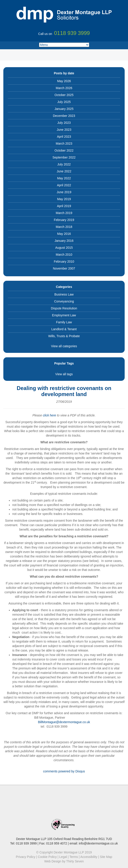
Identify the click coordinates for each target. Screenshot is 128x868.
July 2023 (64, 123)
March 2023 (64, 144)
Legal (63, 857)
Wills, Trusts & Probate (64, 336)
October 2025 (64, 95)
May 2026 (64, 81)
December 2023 (64, 116)
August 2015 (64, 248)
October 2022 (64, 150)
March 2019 (64, 213)
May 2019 (64, 199)
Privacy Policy (26, 857)
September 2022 (64, 157)
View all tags (64, 374)
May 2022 (64, 178)
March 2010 (64, 255)
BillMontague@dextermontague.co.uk (64, 722)
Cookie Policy (47, 857)
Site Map (106, 857)
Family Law (64, 322)
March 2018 (64, 227)
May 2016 (64, 234)
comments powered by (64, 771)
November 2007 (64, 268)
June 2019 (64, 192)
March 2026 (64, 88)
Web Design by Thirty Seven (64, 861)
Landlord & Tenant (64, 329)
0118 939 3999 (26, 843)
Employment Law (64, 315)
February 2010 (64, 261)
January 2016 (64, 241)
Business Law (64, 294)
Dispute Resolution (64, 308)
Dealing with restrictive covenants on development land (64, 391)
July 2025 (64, 102)
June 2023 (64, 130)
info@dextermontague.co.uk (98, 843)
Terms (74, 857)
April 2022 (64, 185)
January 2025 (64, 109)
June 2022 (64, 171)
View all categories (64, 346)
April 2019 (64, 206)
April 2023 (64, 137)
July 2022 (64, 164)
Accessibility (89, 857)
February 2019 (64, 220)
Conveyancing (64, 301)
